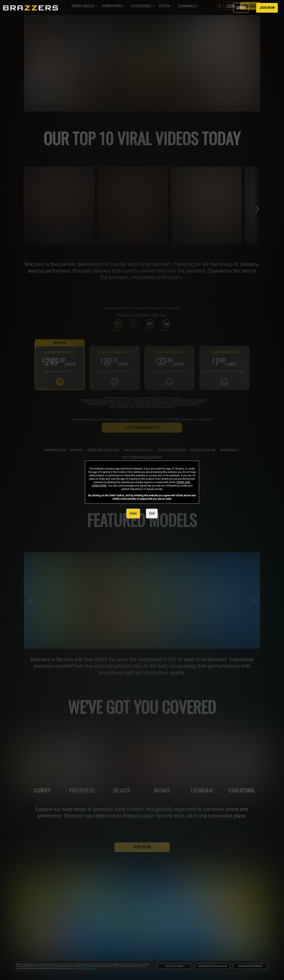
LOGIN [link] (241, 8)
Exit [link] (152, 513)
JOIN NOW (267, 8)
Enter (133, 513)
